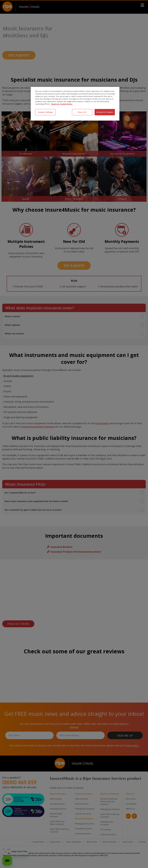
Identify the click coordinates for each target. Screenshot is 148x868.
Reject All (82, 112)
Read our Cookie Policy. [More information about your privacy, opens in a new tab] (62, 104)
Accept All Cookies (105, 112)
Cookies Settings (45, 112)
